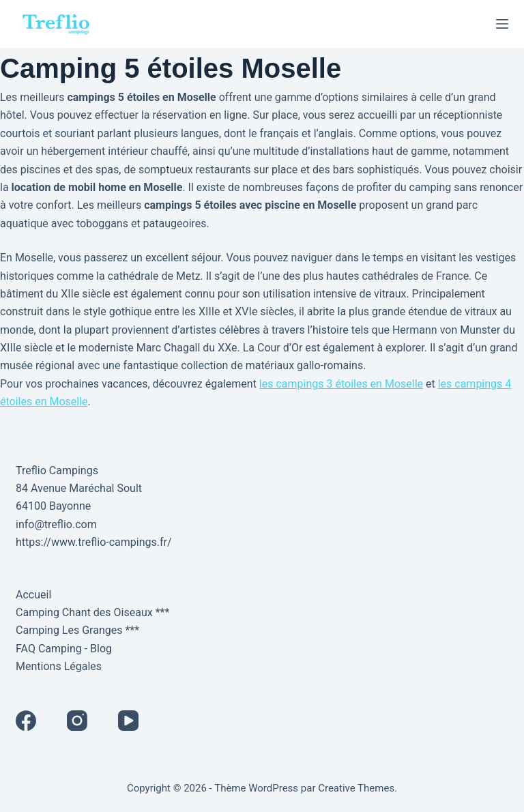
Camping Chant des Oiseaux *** (92, 612)
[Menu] (502, 24)
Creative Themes (356, 788)
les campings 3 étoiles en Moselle (341, 384)
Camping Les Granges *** (77, 630)
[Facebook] (26, 721)
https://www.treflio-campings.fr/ (94, 542)
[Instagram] (77, 721)
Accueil (33, 595)
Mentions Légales (59, 666)
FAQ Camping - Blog (64, 649)
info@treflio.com (56, 524)
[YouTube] (128, 721)
